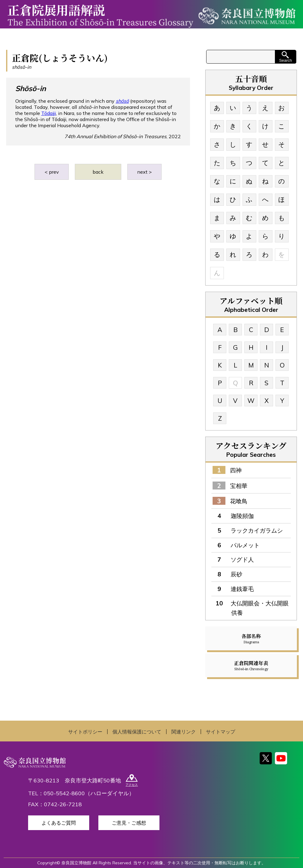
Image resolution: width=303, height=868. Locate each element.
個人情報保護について (137, 732)
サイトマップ (221, 732)
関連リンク (184, 732)
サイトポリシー (85, 732)
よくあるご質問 (59, 823)
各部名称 (251, 638)
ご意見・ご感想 (129, 823)
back (98, 172)
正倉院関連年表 (251, 665)
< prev (52, 172)
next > (144, 172)
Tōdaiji (49, 113)
